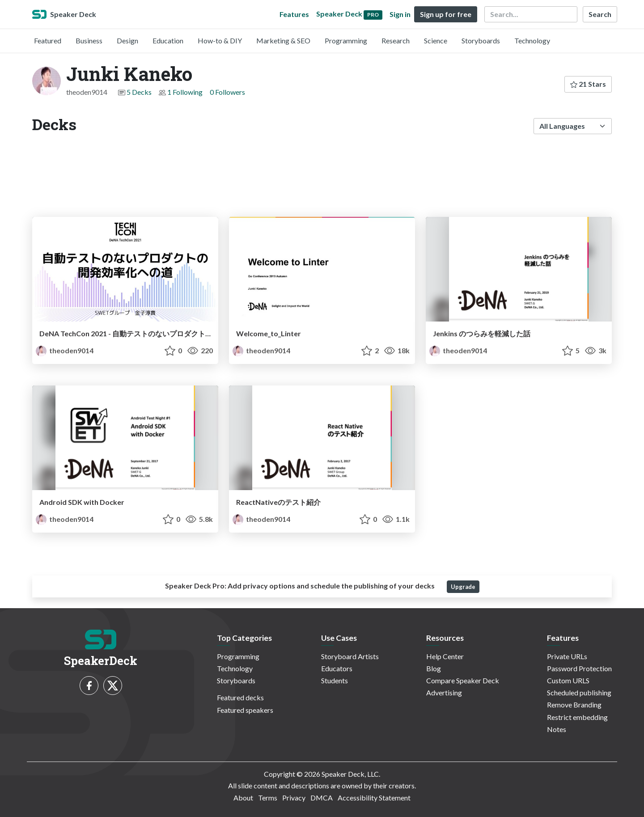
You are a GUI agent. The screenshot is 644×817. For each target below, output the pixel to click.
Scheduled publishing (579, 692)
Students (335, 680)
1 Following (185, 92)
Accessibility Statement (374, 798)
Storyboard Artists (350, 656)
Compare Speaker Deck (463, 680)
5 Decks (139, 92)
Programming (346, 40)
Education (168, 40)
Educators (337, 668)
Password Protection (579, 668)
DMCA (322, 798)
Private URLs (567, 656)
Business (89, 40)
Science (436, 40)
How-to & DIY (220, 40)
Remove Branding (574, 705)
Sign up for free (446, 14)
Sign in (400, 14)
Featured (48, 40)
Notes (557, 729)
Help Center (445, 656)
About (243, 798)
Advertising (444, 692)
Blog (434, 668)
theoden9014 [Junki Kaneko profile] (65, 350)
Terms (268, 798)
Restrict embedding (577, 717)
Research (396, 40)
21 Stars (588, 84)
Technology (532, 40)
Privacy (294, 798)
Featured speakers (245, 710)
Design (127, 40)
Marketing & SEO (283, 40)
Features (294, 14)
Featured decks (240, 697)
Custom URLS (568, 680)
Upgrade (463, 587)
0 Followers (227, 92)
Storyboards (481, 40)
